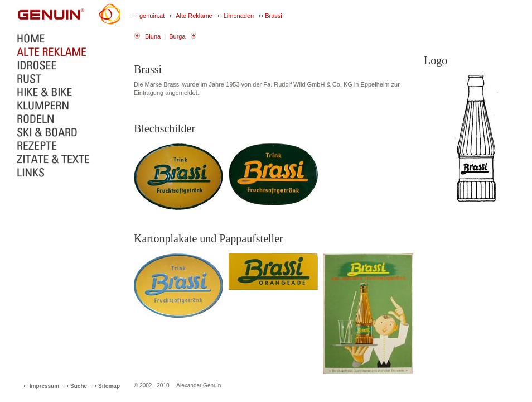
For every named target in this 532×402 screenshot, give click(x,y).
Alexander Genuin (199, 386)
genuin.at (152, 16)
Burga (177, 36)
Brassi (274, 16)
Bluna (153, 36)
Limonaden (239, 16)
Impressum (44, 386)
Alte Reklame (194, 16)
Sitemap (109, 386)
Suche (79, 386)
